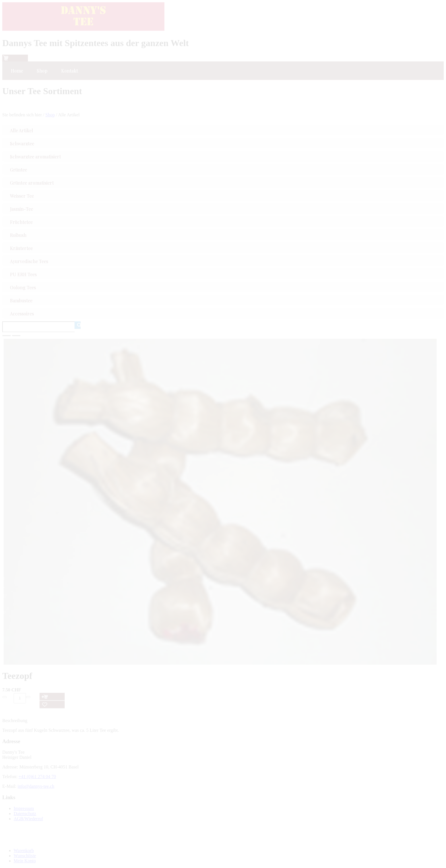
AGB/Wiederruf (28, 819)
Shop (50, 115)
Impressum (24, 808)
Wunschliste (25, 856)
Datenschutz (25, 814)
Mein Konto (25, 861)
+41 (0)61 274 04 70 (37, 777)
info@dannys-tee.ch (36, 786)
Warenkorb (24, 851)
